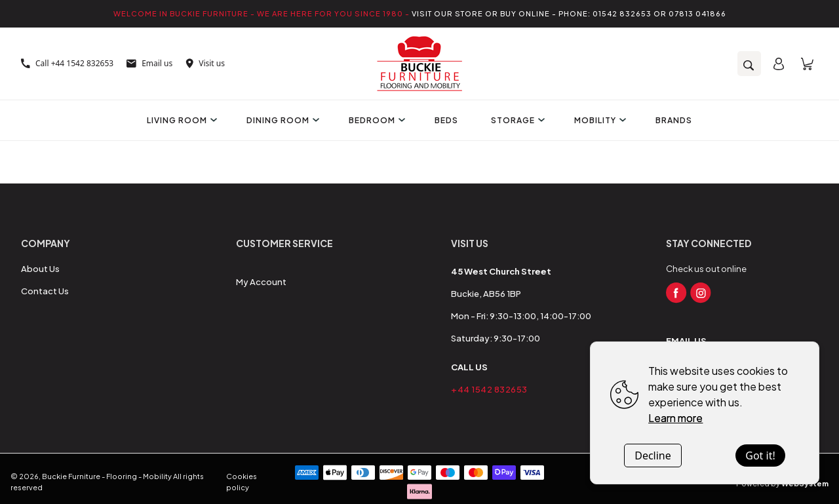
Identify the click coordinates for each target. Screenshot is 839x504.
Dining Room (281, 120)
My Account (261, 282)
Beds (446, 120)
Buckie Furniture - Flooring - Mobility (107, 476)
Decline (653, 456)
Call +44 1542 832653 (67, 63)
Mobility (598, 120)
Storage (516, 120)
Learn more (675, 418)
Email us (149, 63)
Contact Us (45, 291)
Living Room (180, 120)
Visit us (205, 63)
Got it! (760, 456)
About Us (40, 269)
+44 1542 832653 (489, 389)
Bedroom (375, 120)
